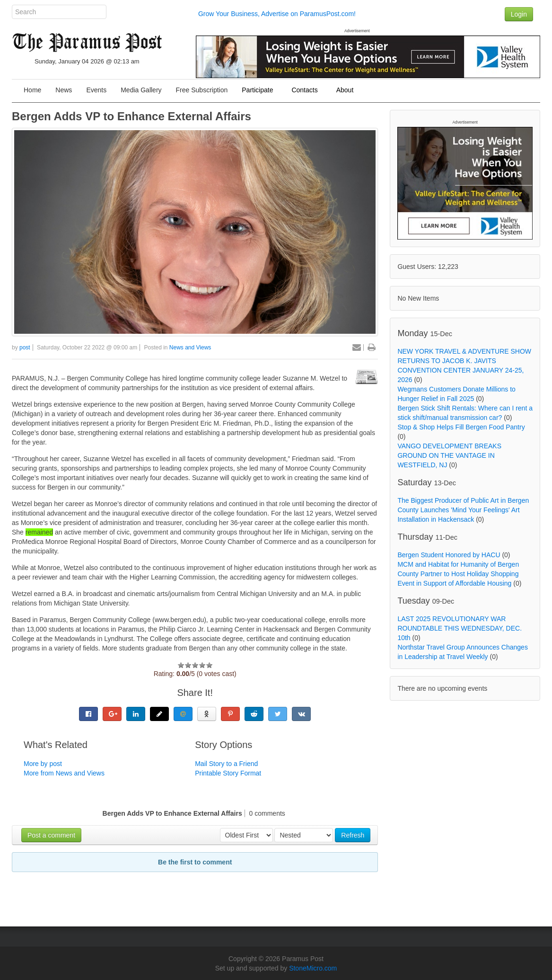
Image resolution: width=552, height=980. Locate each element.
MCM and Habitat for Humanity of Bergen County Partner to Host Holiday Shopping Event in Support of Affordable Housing (458, 574)
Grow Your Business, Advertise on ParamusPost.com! (277, 14)
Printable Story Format (228, 773)
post (25, 347)
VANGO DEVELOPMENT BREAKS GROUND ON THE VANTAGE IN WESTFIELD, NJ (449, 455)
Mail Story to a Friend (226, 764)
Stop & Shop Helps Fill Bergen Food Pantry (461, 427)
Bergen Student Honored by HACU (449, 555)
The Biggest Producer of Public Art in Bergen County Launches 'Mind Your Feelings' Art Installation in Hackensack (463, 510)
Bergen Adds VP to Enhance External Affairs (131, 116)
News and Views (190, 347)
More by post (43, 764)
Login (519, 14)
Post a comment (51, 835)
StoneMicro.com (313, 968)
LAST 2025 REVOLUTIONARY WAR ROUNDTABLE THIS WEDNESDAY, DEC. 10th (460, 628)
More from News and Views (64, 773)
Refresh (353, 835)
